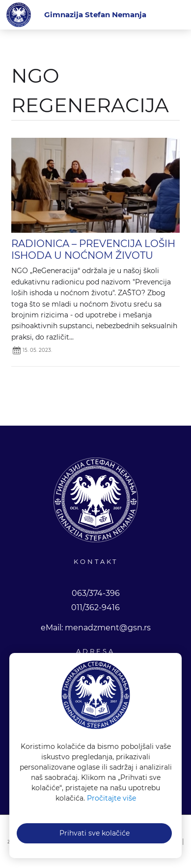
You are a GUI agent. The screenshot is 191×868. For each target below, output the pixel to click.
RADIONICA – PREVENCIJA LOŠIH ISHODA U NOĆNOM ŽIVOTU (93, 249)
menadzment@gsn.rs (108, 628)
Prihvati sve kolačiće (95, 833)
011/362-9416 (95, 607)
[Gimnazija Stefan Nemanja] (95, 15)
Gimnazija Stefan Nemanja (19, 15)
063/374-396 (96, 593)
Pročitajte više (111, 798)
